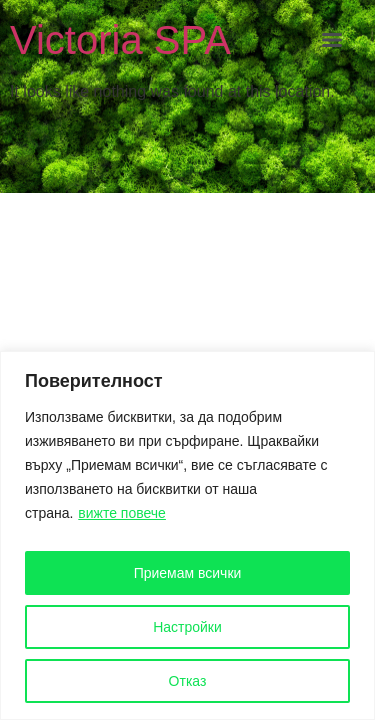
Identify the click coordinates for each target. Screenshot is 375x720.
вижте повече (122, 513)
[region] (187, 535)
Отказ (188, 681)
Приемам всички (188, 573)
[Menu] (332, 40)
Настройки (187, 627)
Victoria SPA (120, 40)
